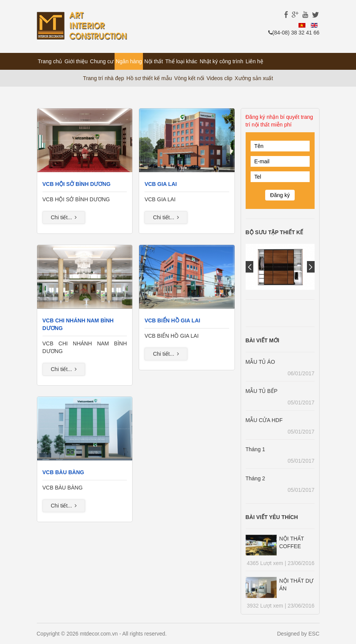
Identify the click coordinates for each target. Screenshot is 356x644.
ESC (314, 634)
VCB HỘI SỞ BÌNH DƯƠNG (77, 184)
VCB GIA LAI (161, 184)
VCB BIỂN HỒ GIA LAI (172, 320)
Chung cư (102, 61)
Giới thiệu (76, 61)
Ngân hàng (129, 61)
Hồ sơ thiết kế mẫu (149, 78)
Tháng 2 (255, 478)
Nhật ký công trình (221, 61)
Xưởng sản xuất (254, 78)
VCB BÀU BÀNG (63, 472)
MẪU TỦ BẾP (262, 391)
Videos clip (219, 78)
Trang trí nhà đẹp (104, 78)
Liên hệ (254, 61)
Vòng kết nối (189, 78)
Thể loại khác (181, 61)
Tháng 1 (255, 449)
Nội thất (153, 61)
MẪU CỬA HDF (264, 420)
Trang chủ (50, 61)
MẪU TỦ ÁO (260, 362)
